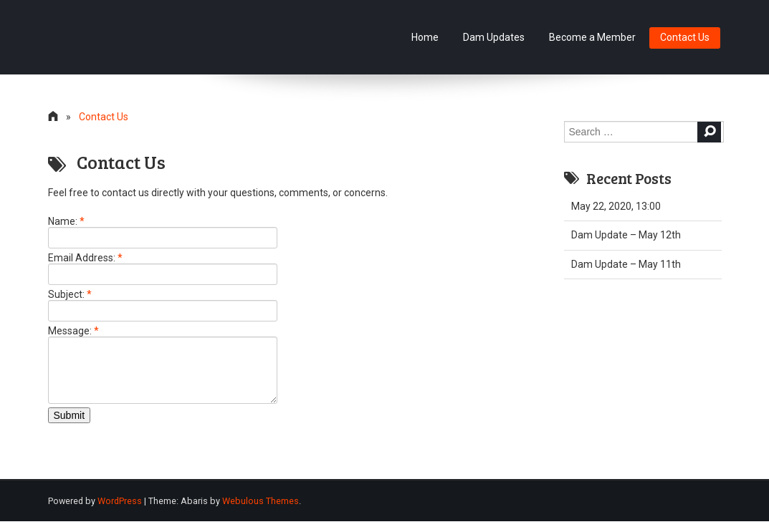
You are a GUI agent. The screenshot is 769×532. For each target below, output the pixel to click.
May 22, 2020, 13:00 (616, 206)
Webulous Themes (261, 512)
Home (425, 37)
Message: (73, 331)
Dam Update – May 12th (626, 235)
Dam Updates (494, 37)
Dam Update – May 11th (626, 264)
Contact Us (685, 37)
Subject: (70, 294)
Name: (66, 221)
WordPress (120, 512)
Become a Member (592, 37)
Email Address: (85, 258)
